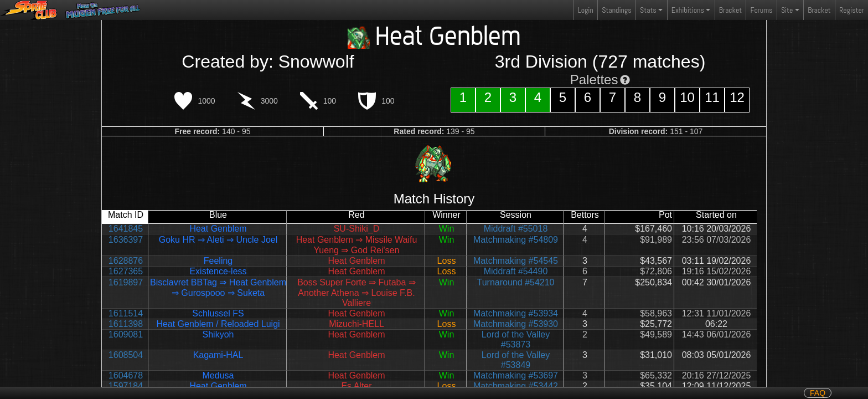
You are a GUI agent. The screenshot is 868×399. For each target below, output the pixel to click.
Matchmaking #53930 (516, 324)
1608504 (126, 355)
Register (852, 10)
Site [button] (787, 10)
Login (586, 10)
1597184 (126, 386)
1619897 (126, 282)
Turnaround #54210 (516, 282)
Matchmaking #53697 (516, 375)
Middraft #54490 (516, 271)
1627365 (126, 271)
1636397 (126, 240)
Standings (616, 12)
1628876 (126, 261)
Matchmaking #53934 (516, 313)
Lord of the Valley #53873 (516, 339)
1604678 (126, 375)
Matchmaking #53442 (516, 386)
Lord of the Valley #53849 (516, 360)
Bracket (730, 10)
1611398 (126, 324)
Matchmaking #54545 (516, 261)
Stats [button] (648, 10)
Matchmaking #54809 (516, 240)
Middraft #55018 (516, 229)
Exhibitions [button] (688, 10)
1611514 (126, 313)
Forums (762, 10)
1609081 (126, 334)
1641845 (126, 229)
